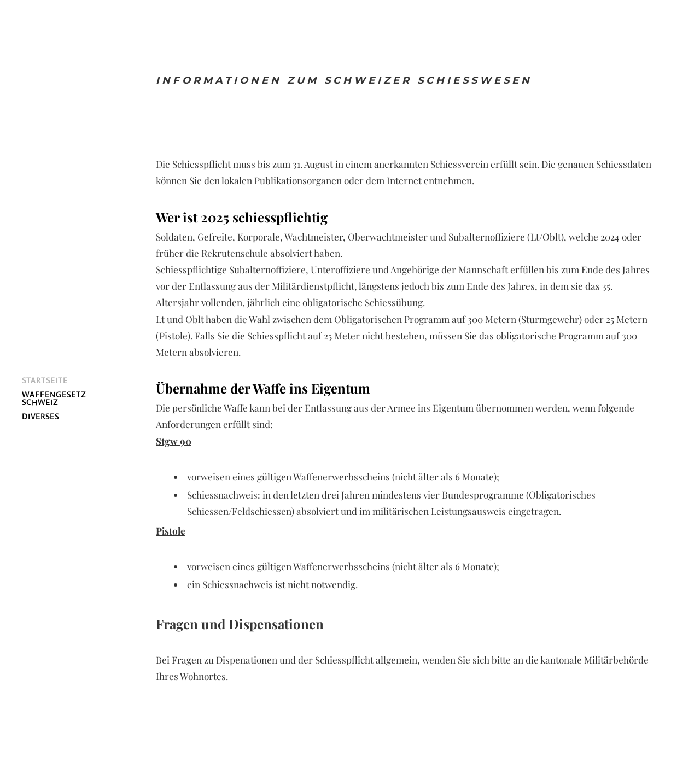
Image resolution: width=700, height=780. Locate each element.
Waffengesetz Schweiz (54, 398)
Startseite (45, 380)
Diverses (40, 417)
